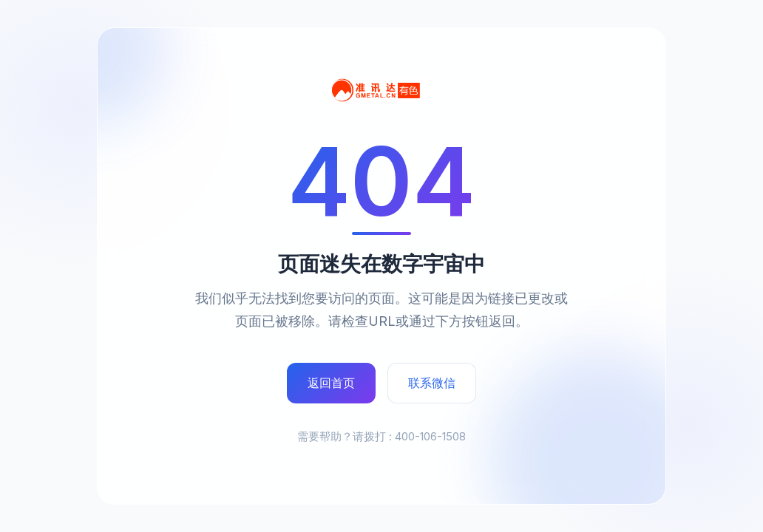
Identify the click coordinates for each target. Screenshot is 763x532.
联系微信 (432, 383)
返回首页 (331, 383)
